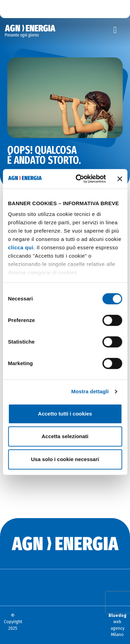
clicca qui (21, 247)
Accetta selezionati (65, 436)
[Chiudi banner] (120, 179)
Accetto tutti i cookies (65, 414)
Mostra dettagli (90, 391)
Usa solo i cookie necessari (65, 459)
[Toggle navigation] (115, 30)
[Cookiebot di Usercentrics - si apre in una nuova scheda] (79, 179)
